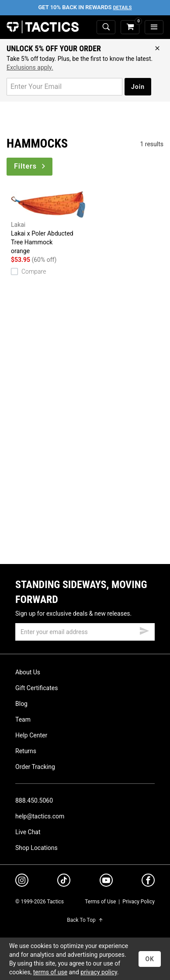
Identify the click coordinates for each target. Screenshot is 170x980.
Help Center (31, 735)
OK (150, 959)
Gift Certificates (36, 688)
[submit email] (144, 630)
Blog (21, 704)
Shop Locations (36, 848)
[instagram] (22, 881)
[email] (85, 632)
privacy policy (99, 972)
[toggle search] (106, 27)
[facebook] (148, 882)
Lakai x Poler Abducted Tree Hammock (48, 222)
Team (23, 719)
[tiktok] (64, 881)
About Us (28, 672)
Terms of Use (100, 902)
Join (138, 87)
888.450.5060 (34, 800)
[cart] (130, 27)
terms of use (50, 972)
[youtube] (106, 882)
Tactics (43, 27)
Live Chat (28, 832)
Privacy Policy (139, 902)
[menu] (154, 27)
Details (123, 8)
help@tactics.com (40, 816)
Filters (30, 166)
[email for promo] (64, 87)
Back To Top (85, 920)
